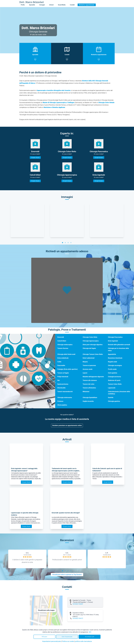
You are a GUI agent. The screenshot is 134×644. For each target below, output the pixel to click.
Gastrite (111, 398)
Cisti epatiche (113, 373)
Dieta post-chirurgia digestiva (93, 345)
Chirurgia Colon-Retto (90, 337)
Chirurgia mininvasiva (65, 398)
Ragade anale (112, 362)
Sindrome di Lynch (114, 380)
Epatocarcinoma (63, 384)
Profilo (23, 5)
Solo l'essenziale (67, 637)
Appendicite (112, 354)
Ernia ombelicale (63, 358)
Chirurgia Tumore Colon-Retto (93, 354)
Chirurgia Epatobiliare (90, 398)
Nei (59, 380)
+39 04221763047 (78, 604)
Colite (59, 362)
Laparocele (112, 388)
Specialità (32, 5)
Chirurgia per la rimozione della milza (118, 349)
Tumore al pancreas (89, 365)
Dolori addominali (88, 358)
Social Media (62, 5)
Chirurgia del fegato (89, 348)
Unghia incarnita (88, 401)
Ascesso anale (87, 369)
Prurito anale (112, 369)
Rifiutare (44, 637)
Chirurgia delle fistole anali (66, 354)
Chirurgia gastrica (114, 401)
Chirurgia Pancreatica (115, 337)
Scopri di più (35, 158)
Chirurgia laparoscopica (91, 341)
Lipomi (85, 373)
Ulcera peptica (62, 405)
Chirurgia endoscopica (65, 345)
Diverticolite (61, 388)
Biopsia (85, 362)
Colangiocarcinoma (114, 377)
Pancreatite (61, 365)
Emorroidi (61, 337)
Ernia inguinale (113, 341)
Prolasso (60, 401)
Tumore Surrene (63, 348)
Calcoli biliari (62, 341)
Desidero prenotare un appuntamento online (67, 425)
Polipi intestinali (63, 377)
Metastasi (86, 392)
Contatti (72, 5)
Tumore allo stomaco (90, 380)
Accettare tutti (90, 637)
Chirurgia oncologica (115, 365)
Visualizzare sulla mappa (46, 610)
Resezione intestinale (115, 358)
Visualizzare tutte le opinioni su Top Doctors (67, 575)
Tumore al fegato (63, 373)
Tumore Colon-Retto (115, 384)
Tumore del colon (88, 384)
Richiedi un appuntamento (87, 5)
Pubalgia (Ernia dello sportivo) (68, 369)
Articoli (51, 5)
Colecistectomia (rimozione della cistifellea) (119, 393)
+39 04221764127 (78, 618)
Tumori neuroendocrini (65, 392)
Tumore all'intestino (89, 388)
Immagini (42, 5)
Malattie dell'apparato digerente (93, 377)
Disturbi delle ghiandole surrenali (119, 345)
